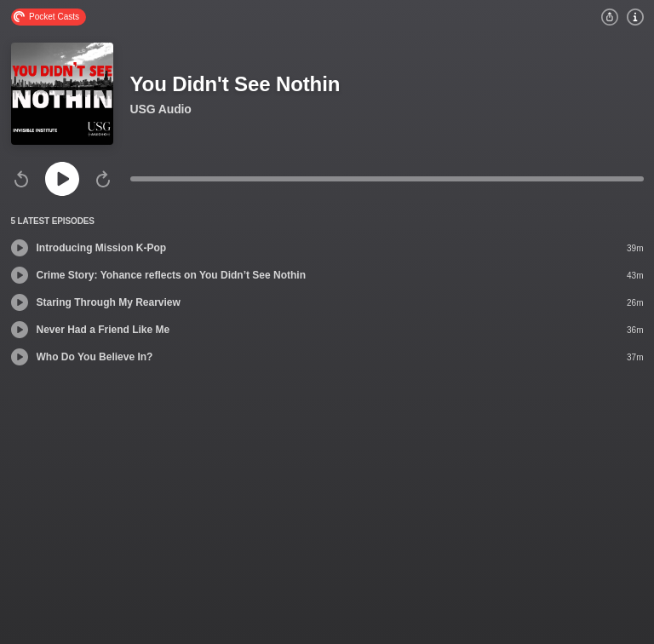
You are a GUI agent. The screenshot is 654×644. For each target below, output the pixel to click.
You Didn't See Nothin (235, 84)
